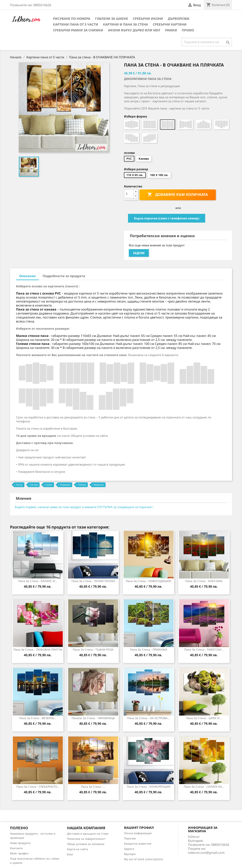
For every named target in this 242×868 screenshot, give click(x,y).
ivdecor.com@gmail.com (206, 853)
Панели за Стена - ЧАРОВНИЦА (93, 718)
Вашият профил (139, 828)
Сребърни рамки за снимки (78, 30)
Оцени (139, 253)
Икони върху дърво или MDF (134, 30)
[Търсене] (207, 42)
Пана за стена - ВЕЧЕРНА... (38, 718)
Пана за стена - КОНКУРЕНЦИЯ (148, 787)
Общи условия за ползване (86, 844)
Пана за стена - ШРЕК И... (204, 718)
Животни (99, 485)
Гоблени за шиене (111, 19)
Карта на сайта (77, 849)
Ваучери (130, 854)
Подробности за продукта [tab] (64, 276)
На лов (34, 485)
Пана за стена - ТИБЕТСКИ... (204, 650)
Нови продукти (20, 843)
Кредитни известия (138, 844)
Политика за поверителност (86, 839)
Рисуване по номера (72, 19)
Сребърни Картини (170, 24)
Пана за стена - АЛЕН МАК (204, 581)
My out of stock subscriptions (144, 859)
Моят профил (19, 853)
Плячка (82, 485)
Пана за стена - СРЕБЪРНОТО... (38, 787)
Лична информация (138, 833)
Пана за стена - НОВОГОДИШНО (149, 581)
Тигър (19, 485)
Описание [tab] (27, 276)
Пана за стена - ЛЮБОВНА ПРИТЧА (38, 650)
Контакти (16, 848)
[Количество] (129, 194)
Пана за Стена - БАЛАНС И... (38, 581)
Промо (188, 30)
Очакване (65, 485)
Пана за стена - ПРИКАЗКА (149, 650)
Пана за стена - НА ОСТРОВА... (148, 718)
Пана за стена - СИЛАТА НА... (204, 787)
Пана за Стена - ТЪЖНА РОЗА (93, 650)
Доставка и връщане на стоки (88, 834)
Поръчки (130, 838)
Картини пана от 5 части (76, 24)
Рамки (171, 30)
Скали (49, 485)
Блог (70, 854)
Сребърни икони (148, 19)
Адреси (129, 849)
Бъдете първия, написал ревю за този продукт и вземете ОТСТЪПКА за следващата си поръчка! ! (84, 507)
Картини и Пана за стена (125, 24)
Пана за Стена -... (93, 787)
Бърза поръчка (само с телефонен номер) (167, 218)
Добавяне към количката (178, 195)
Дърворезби (179, 19)
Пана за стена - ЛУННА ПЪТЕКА (93, 581)
